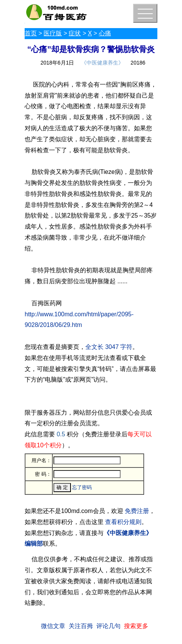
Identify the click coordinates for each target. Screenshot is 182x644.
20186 (138, 63)
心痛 (105, 33)
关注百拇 (81, 626)
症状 (75, 33)
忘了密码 (82, 487)
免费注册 (137, 511)
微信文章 (53, 626)
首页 (31, 33)
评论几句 (108, 626)
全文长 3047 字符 (109, 347)
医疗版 (53, 33)
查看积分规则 (123, 522)
